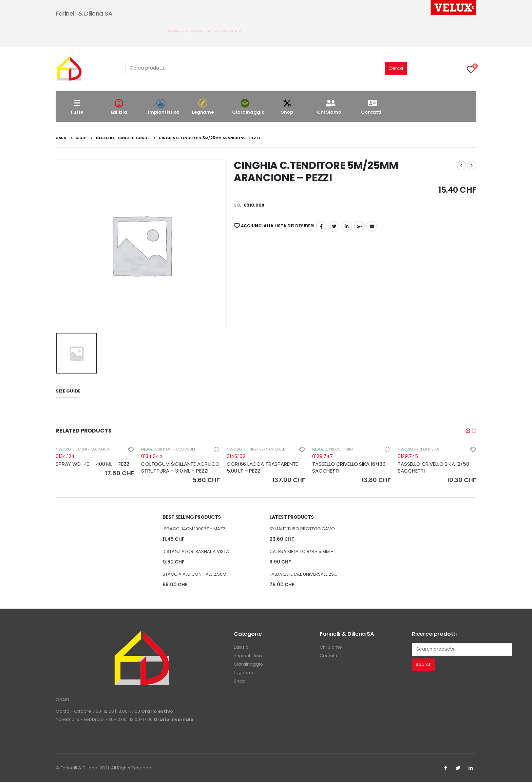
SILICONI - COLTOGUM (91, 449)
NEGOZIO (63, 449)
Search (424, 666)
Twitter (458, 770)
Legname (203, 107)
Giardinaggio (248, 107)
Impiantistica (164, 107)
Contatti (371, 107)
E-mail (372, 226)
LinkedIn (347, 226)
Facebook (321, 226)
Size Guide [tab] (68, 391)
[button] (468, 431)
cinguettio (334, 226)
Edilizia (119, 107)
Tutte (77, 107)
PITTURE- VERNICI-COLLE (264, 449)
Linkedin (471, 770)
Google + (359, 226)
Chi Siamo (329, 107)
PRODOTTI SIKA (341, 449)
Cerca (396, 68)
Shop (287, 107)
